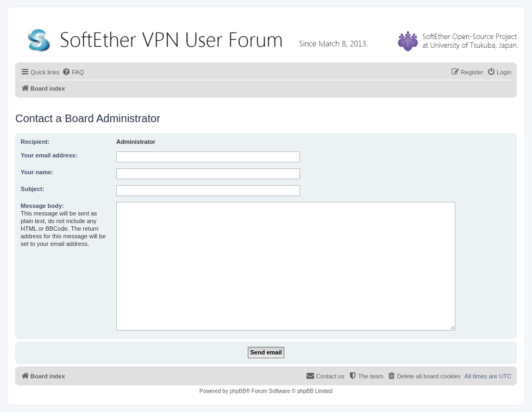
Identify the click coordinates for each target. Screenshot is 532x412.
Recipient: (35, 142)
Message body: (42, 206)
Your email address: (49, 155)
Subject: (32, 189)
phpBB (238, 391)
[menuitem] (73, 72)
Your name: (37, 172)
